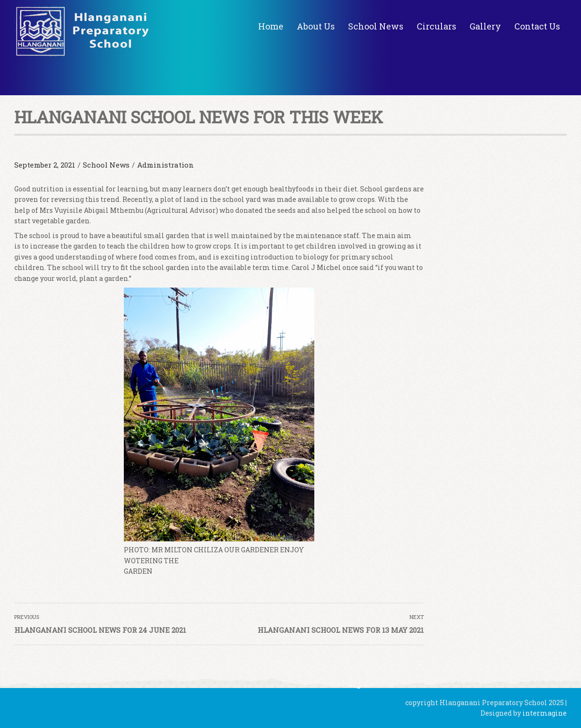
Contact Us (537, 26)
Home (271, 26)
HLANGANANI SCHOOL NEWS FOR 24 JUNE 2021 (100, 630)
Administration (165, 165)
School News (376, 26)
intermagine (545, 713)
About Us (316, 26)
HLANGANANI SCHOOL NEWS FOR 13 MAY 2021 (341, 630)
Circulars (436, 26)
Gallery (485, 26)
